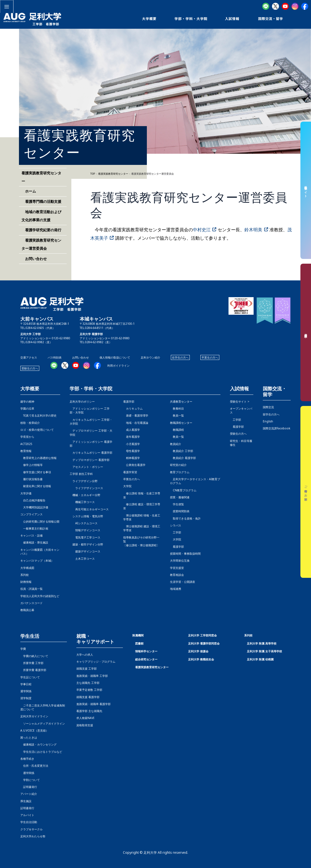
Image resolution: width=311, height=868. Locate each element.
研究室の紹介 (178, 465)
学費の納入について (34, 656)
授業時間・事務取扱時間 (185, 554)
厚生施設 (26, 801)
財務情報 (26, 582)
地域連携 (176, 589)
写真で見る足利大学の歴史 (38, 415)
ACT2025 (26, 444)
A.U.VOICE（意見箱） (34, 730)
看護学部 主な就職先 (89, 711)
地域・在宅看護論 (136, 423)
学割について (30, 780)
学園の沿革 (27, 408)
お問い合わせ (34, 259)
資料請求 (306, 333)
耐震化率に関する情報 (36, 486)
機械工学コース (82, 502)
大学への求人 (85, 655)
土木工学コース (82, 559)
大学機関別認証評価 (34, 507)
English (268, 421)
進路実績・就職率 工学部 (92, 676)
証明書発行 (29, 787)
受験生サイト (306, 190)
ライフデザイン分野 (84, 481)
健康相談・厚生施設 (34, 542)
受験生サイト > (240, 401)
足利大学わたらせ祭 (33, 836)
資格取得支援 (85, 725)
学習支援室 (177, 568)
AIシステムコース (84, 523)
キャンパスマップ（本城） (37, 561)
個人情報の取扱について (115, 357)
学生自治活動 (29, 822)
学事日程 (26, 684)
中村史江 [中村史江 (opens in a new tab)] (202, 230)
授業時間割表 (180, 511)
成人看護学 (132, 430)
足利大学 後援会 (198, 651)
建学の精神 (27, 401)
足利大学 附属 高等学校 (262, 643)
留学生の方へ (271, 414)
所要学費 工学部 (32, 663)
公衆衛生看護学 (134, 465)
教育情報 (26, 451)
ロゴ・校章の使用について (37, 430)
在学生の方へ (180, 357)
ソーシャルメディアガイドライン (43, 723)
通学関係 (26, 691)
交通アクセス (29, 357)
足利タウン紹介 (150, 357)
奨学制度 (26, 698)
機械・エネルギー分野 (85, 495)
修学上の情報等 (31, 465)
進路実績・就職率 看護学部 (93, 704)
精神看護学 (132, 458)
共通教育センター (181, 401)
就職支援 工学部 (87, 669)
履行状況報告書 (31, 479)
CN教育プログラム (183, 490)
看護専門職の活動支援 (41, 201)
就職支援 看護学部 (88, 697)
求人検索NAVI (85, 718)
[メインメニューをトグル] (6, 6)
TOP (93, 174)
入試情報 (239, 389)
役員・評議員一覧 (31, 589)
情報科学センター (146, 651)
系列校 (25, 575)
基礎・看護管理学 (136, 415)
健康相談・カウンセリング (38, 744)
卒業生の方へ (210, 357)
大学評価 (26, 493)
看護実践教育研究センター (152, 667)
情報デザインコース (85, 530)
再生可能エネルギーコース (89, 509)
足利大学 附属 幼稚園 (260, 659)
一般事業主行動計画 (34, 528)
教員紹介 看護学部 (183, 458)
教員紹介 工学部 (182, 451)
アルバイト (27, 815)
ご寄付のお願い (306, 492)
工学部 (176, 532)
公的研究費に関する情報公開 (40, 521)
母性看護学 (132, 451)
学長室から (27, 437)
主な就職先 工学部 (88, 683)
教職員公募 (27, 610)
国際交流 (268, 407)
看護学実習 (130, 472)
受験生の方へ (30, 368)
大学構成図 (27, 568)
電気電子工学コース (85, 537)
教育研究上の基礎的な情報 (38, 458)
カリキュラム (133, 408)
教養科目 (177, 408)
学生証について (30, 677)
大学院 (176, 539)
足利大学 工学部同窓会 (202, 635)
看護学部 (129, 401)
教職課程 (177, 430)
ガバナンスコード (31, 603)
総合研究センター (146, 659)
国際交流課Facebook (277, 428)
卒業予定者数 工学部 (89, 690)
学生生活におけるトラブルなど (41, 752)
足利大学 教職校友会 (201, 659)
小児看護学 (132, 444)
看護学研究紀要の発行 (41, 230)
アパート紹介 (29, 794)
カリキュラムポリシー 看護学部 (91, 453)
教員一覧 (177, 415)
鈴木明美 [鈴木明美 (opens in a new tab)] (253, 230)
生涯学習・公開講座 (183, 582)
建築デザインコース (85, 551)
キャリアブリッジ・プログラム (96, 662)
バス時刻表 (55, 357)
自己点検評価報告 (33, 500)
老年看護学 (132, 437)
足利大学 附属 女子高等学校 (264, 651)
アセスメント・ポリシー (86, 467)
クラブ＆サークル (31, 829)
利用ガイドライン (118, 366)
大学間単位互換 (180, 561)
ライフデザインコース (86, 488)
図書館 (139, 643)
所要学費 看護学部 (33, 670)
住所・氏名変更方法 (34, 766)
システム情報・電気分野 (86, 516)
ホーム (29, 191)
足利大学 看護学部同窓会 (204, 643)
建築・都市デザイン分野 (86, 544)
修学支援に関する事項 (36, 472)
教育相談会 (177, 575)
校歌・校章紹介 (30, 423)
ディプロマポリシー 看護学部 (90, 460)
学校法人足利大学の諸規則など (40, 596)
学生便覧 (177, 504)
